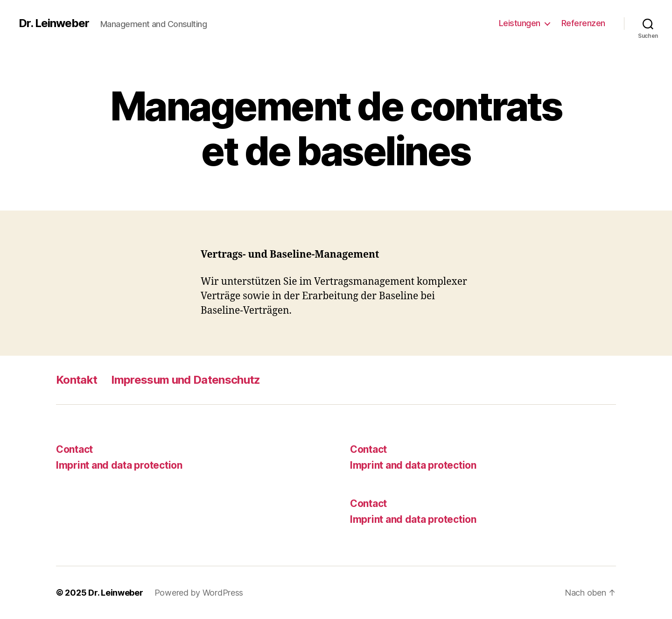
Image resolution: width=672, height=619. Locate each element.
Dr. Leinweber (54, 23)
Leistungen (520, 23)
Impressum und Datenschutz (185, 380)
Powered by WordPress (199, 593)
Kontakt (77, 380)
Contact (74, 449)
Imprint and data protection (119, 465)
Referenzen (583, 23)
